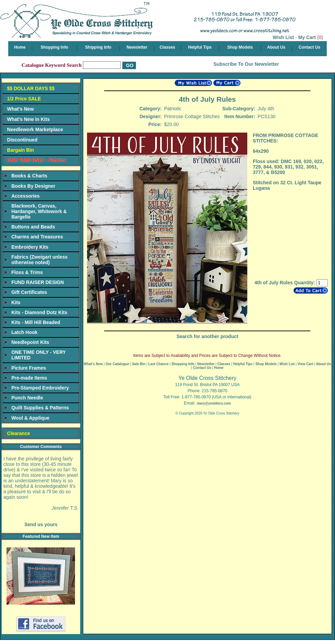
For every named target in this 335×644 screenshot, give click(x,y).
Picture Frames (29, 368)
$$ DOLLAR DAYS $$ (31, 88)
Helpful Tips (200, 47)
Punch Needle (27, 398)
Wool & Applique (30, 418)
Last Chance (158, 364)
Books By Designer (33, 186)
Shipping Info (98, 47)
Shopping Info (54, 47)
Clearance (19, 433)
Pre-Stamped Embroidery (40, 388)
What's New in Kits (29, 119)
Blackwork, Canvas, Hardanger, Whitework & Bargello (39, 211)
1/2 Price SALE (24, 99)
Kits (16, 302)
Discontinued (22, 140)
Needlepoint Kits (30, 342)
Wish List (283, 37)
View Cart (305, 364)
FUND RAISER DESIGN (38, 282)
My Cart (307, 37)
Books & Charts (29, 176)
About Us (276, 47)
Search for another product (207, 336)
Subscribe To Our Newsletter (246, 64)
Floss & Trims (27, 272)
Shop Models (240, 47)
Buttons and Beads (33, 227)
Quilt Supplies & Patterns (40, 408)
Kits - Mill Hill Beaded (36, 322)
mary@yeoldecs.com (214, 403)
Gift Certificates (29, 292)
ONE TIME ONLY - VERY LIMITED (39, 355)
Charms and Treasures (37, 237)
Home (20, 47)
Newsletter (137, 47)
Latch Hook (24, 332)
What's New (21, 109)
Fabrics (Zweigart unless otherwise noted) (39, 260)
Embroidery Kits (30, 247)
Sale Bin (139, 364)
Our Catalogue (117, 364)
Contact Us (309, 47)
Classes (167, 47)
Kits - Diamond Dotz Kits (39, 312)
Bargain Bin (21, 150)
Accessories (26, 196)
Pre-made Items (29, 378)
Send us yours (41, 524)
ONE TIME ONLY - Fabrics (36, 160)
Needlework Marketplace (35, 129)
